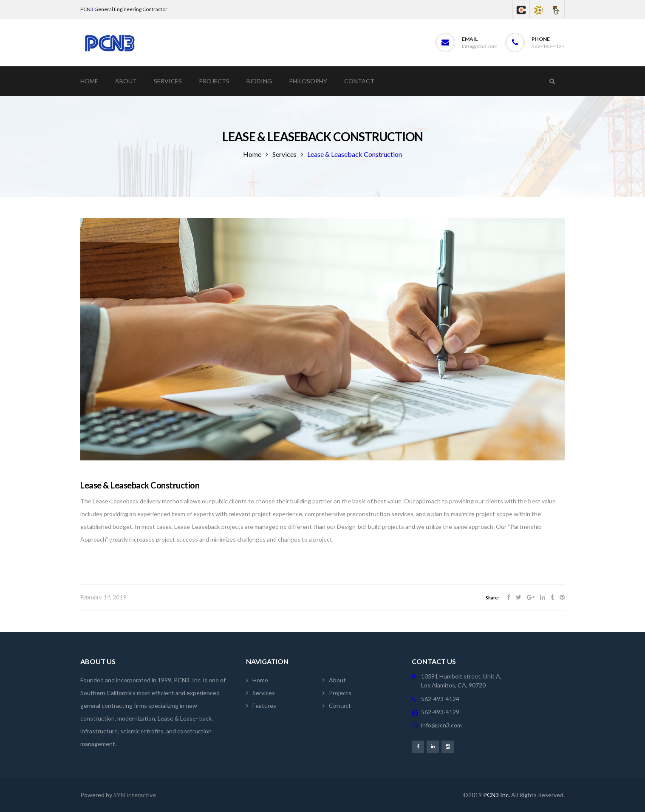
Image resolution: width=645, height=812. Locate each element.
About (337, 680)
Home (252, 154)
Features (264, 706)
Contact (340, 706)
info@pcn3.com (480, 46)
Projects (340, 693)
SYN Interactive (135, 795)
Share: (492, 598)
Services (284, 154)
